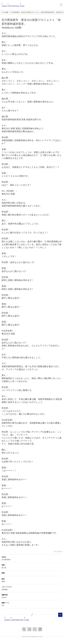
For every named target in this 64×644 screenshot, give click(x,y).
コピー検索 (5, 12)
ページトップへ (60, 615)
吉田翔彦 (5, 590)
